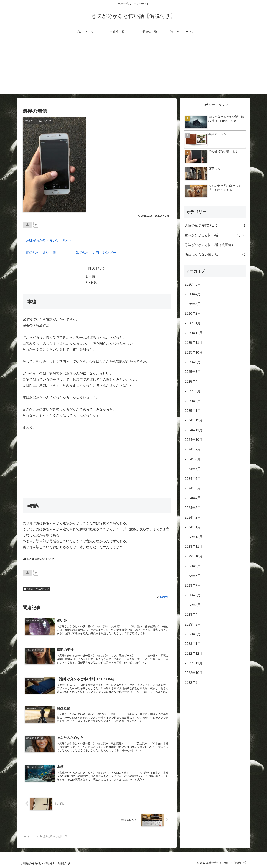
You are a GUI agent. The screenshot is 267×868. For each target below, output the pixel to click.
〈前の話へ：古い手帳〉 (41, 253)
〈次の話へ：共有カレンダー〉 (96, 253)
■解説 (93, 282)
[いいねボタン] (27, 225)
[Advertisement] (133, 68)
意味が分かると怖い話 (36, 589)
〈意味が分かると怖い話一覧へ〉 (48, 240)
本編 (92, 276)
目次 (91, 268)
